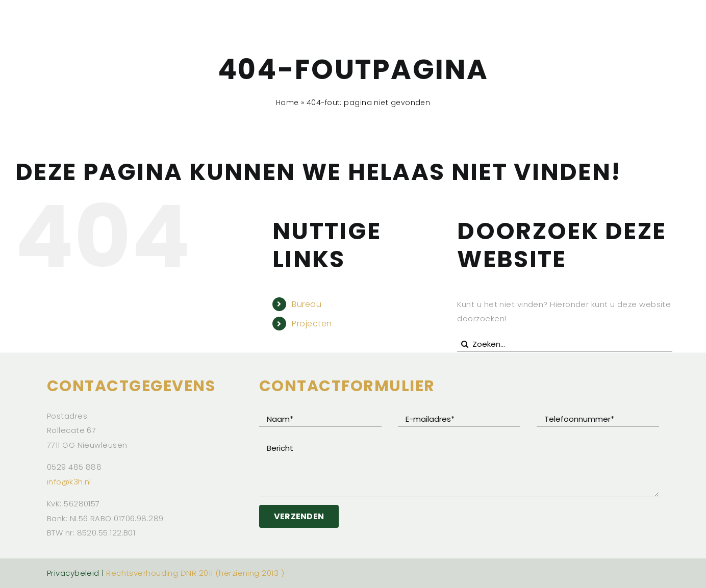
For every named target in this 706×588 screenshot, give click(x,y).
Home (287, 103)
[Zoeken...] (564, 344)
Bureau (307, 304)
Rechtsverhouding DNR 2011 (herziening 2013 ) (195, 573)
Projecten (312, 324)
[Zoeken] (465, 344)
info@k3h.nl (69, 482)
